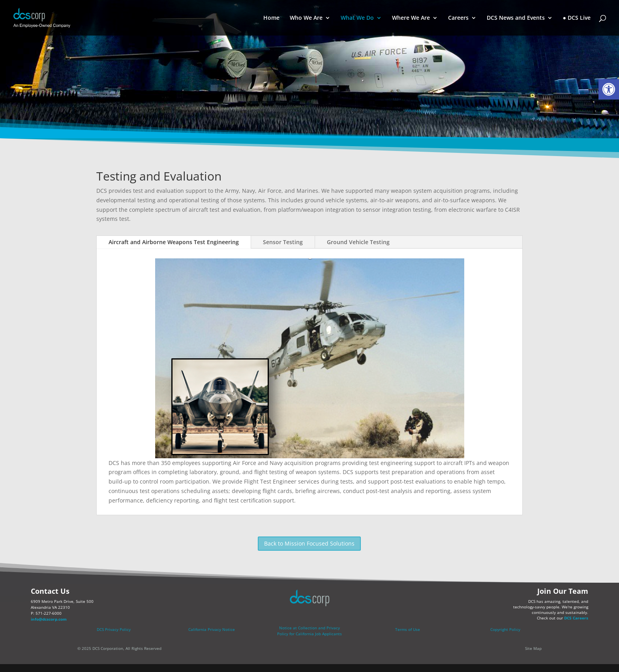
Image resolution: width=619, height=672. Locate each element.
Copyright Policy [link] (505, 629)
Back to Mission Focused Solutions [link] (309, 543)
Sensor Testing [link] (283, 242)
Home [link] (271, 18)
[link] (609, 89)
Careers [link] (458, 18)
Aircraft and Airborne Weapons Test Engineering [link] (174, 242)
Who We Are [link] (306, 18)
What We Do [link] (357, 18)
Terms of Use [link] (408, 629)
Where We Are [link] (411, 18)
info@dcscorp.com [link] (49, 619)
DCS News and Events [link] (516, 18)
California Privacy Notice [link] (212, 629)
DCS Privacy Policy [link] (114, 629)
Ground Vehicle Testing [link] (358, 242)
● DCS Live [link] (577, 18)
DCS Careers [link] (576, 618)
